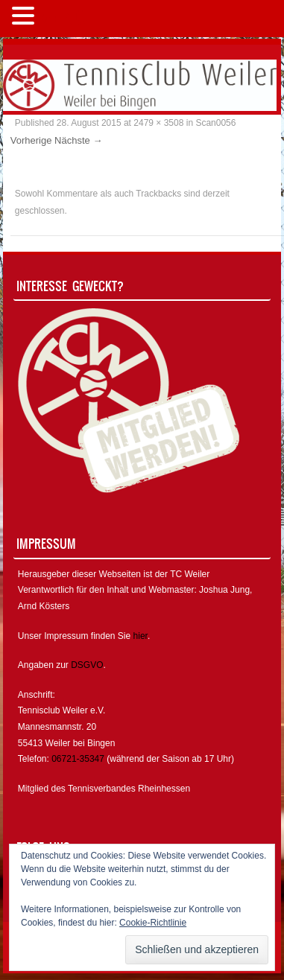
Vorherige (31, 140)
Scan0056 (215, 123)
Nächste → (78, 140)
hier (141, 636)
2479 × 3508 (158, 123)
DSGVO (87, 665)
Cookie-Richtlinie (153, 923)
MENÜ (63, 19)
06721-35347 (78, 759)
